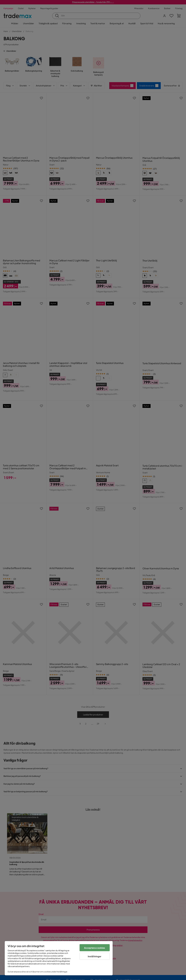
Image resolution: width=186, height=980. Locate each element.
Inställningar (95, 956)
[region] (59, 958)
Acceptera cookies (95, 948)
